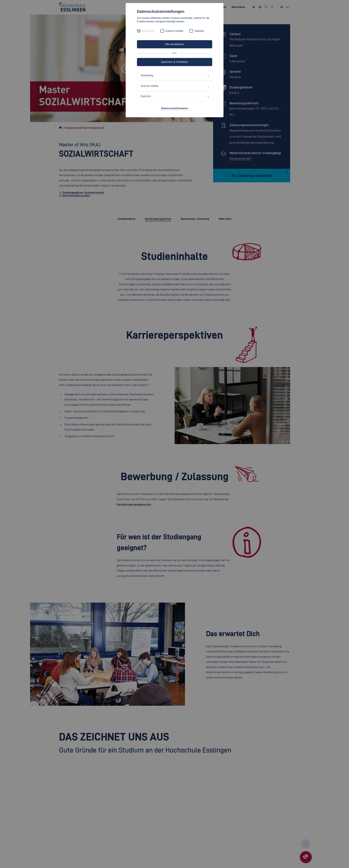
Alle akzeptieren (174, 44)
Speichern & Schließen (174, 62)
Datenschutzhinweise (174, 108)
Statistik (199, 31)
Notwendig (148, 31)
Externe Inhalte (174, 31)
